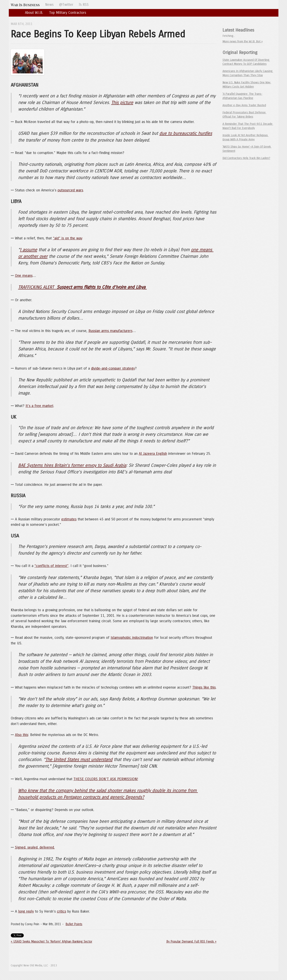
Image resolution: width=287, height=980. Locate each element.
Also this (22, 735)
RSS (84, 5)
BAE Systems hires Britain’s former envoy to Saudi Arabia (72, 465)
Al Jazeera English (153, 454)
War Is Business (25, 5)
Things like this (204, 687)
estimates (69, 519)
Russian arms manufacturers (110, 331)
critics (62, 911)
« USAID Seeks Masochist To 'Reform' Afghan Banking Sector (52, 942)
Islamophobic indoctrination (132, 638)
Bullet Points (74, 924)
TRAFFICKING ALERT (82, 287)
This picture (122, 103)
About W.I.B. (34, 13)
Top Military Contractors (68, 13)
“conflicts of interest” (52, 566)
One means (24, 276)
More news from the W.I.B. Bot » (243, 41)
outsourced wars (70, 190)
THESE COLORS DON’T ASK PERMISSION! (106, 779)
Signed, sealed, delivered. (35, 847)
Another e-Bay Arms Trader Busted (244, 105)
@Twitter (66, 5)
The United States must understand (79, 760)
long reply (26, 911)
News (49, 5)
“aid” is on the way (68, 238)
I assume (29, 250)
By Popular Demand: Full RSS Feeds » (191, 942)
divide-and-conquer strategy (113, 368)
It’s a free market (39, 406)
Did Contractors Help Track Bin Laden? (246, 158)
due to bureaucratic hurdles (186, 133)
